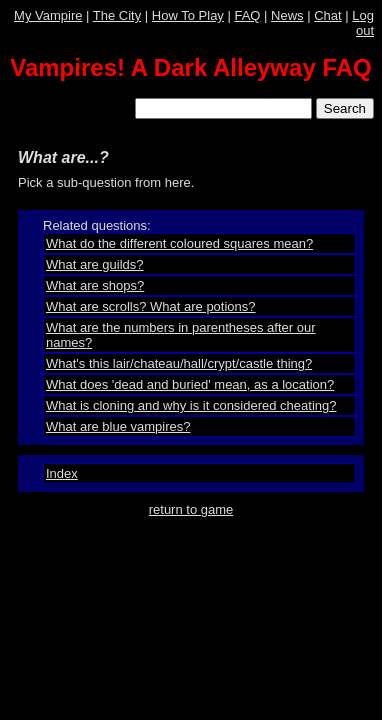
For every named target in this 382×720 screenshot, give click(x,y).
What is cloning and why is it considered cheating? (191, 405)
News (287, 15)
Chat (327, 15)
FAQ (247, 15)
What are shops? (95, 285)
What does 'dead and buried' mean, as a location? (190, 384)
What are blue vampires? (118, 426)
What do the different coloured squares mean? (179, 243)
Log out (363, 23)
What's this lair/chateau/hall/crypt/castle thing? (179, 363)
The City (117, 15)
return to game (191, 509)
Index (62, 473)
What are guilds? (95, 264)
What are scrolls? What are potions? (151, 306)
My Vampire (48, 15)
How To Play (188, 15)
